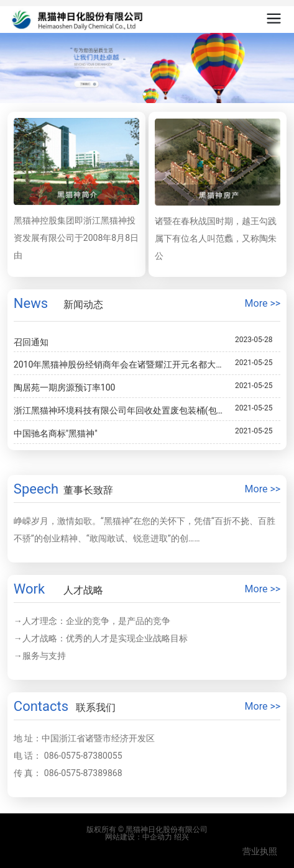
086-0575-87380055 (83, 756)
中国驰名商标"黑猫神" (56, 433)
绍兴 (181, 837)
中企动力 (157, 837)
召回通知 (31, 342)
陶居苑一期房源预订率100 (65, 387)
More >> (263, 303)
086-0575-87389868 (83, 773)
